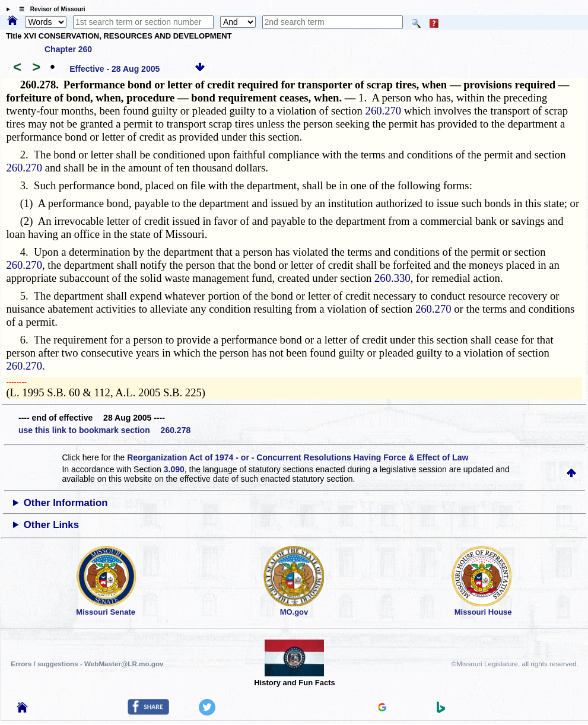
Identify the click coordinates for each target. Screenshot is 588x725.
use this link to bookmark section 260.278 (104, 430)
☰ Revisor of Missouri (49, 9)
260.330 (392, 278)
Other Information (66, 503)
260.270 (384, 111)
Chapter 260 (68, 49)
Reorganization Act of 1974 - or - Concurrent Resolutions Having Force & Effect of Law (298, 457)
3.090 (174, 469)
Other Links (51, 525)
